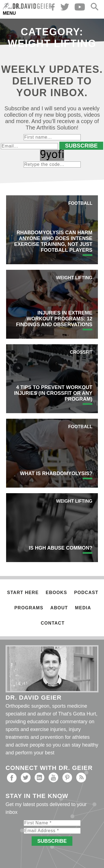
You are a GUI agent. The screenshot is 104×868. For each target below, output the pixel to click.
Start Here (23, 593)
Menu (9, 13)
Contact (53, 623)
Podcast (86, 593)
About (59, 608)
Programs (29, 608)
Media (83, 608)
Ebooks (56, 593)
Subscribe (81, 146)
